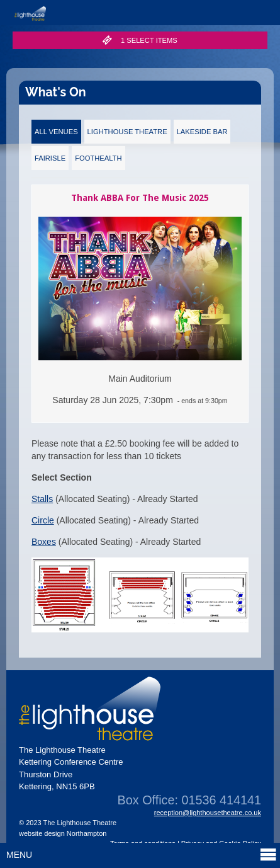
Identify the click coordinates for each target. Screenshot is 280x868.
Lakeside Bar (202, 132)
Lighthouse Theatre (127, 132)
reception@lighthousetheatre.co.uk (208, 813)
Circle (43, 520)
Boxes (44, 542)
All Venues (56, 132)
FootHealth (98, 158)
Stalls (42, 499)
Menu (142, 854)
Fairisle (50, 158)
